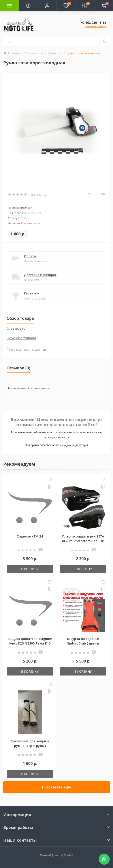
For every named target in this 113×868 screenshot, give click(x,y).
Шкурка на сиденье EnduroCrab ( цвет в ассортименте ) (83, 643)
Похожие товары (21, 338)
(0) (45, 195)
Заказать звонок (96, 26)
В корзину (30, 569)
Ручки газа (55, 53)
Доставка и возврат (40, 275)
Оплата (30, 256)
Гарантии (32, 293)
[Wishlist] (89, 195)
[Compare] (103, 195)
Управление (36, 53)
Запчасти (17, 53)
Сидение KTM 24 (30, 536)
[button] (47, 5)
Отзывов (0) (17, 328)
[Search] (105, 42)
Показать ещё (57, 787)
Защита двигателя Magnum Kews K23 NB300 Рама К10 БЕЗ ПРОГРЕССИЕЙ (30, 643)
